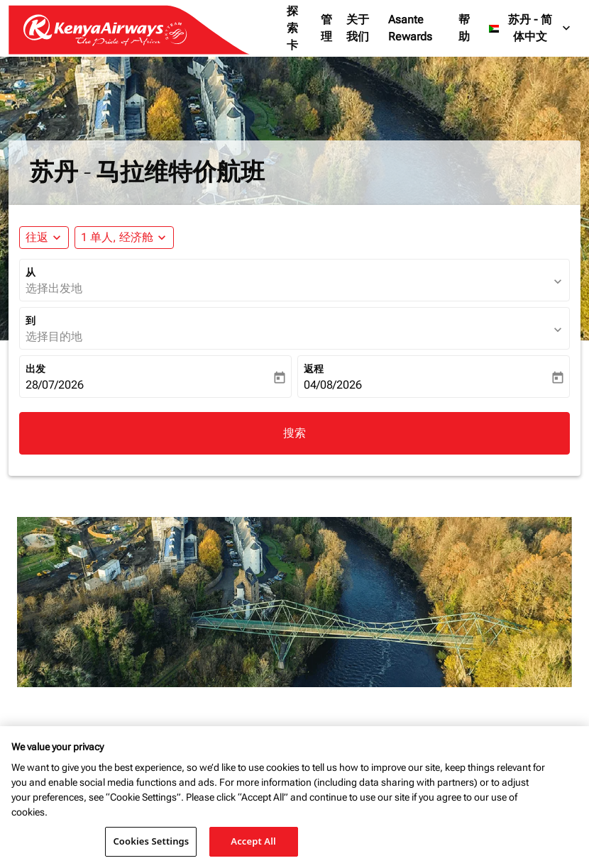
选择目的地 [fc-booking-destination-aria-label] (54, 336)
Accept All (253, 841)
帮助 (464, 28)
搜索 (294, 433)
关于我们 (358, 28)
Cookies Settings (151, 841)
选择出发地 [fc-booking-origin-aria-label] (54, 288)
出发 (35, 369)
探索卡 (292, 28)
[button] (124, 238)
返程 (314, 369)
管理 (326, 28)
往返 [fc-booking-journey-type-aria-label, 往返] (37, 237)
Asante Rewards (410, 28)
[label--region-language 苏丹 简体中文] (530, 28)
